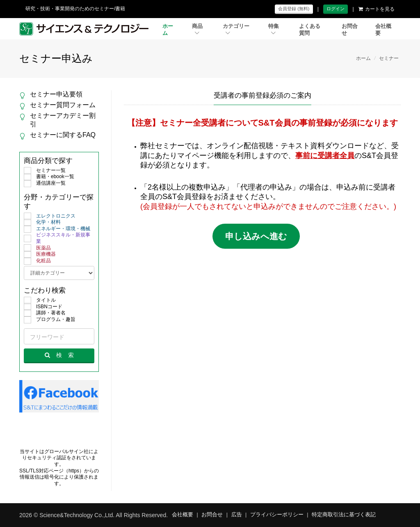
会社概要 (383, 30)
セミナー (389, 58)
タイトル (40, 300)
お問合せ (350, 30)
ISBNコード (43, 307)
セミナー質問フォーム (63, 105)
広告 (237, 515)
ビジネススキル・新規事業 (57, 238)
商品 (197, 29)
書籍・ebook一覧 (49, 177)
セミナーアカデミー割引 (63, 120)
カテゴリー (236, 29)
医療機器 (40, 254)
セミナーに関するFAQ (63, 135)
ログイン (336, 9)
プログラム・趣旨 (50, 320)
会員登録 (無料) (294, 9)
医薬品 (37, 248)
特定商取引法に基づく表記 (344, 515)
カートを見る (377, 9)
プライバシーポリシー (277, 515)
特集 (274, 29)
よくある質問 (310, 30)
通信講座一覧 (45, 183)
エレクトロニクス (50, 216)
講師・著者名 (45, 313)
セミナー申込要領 (56, 94)
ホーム (168, 30)
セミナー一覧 (45, 171)
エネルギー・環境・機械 (57, 229)
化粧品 (37, 261)
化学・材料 (42, 222)
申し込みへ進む (256, 236)
